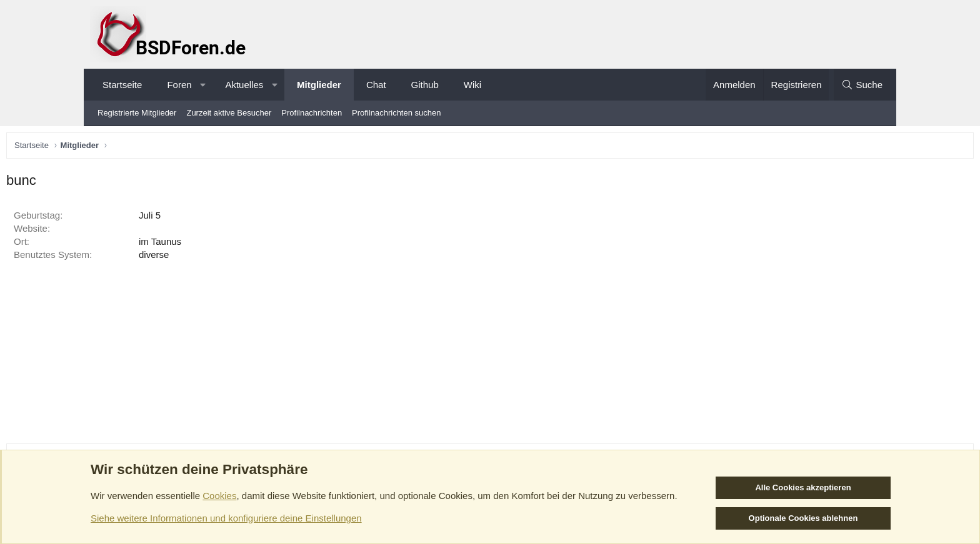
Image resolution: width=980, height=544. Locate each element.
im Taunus (247, 245)
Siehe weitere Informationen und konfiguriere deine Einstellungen (226, 518)
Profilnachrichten (312, 113)
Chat (376, 85)
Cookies (219, 496)
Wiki (472, 85)
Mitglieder (319, 85)
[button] (203, 85)
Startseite (122, 85)
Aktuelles (244, 85)
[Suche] (862, 85)
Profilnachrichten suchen (396, 113)
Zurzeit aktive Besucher (229, 113)
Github (425, 85)
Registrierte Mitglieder (137, 113)
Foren (179, 85)
